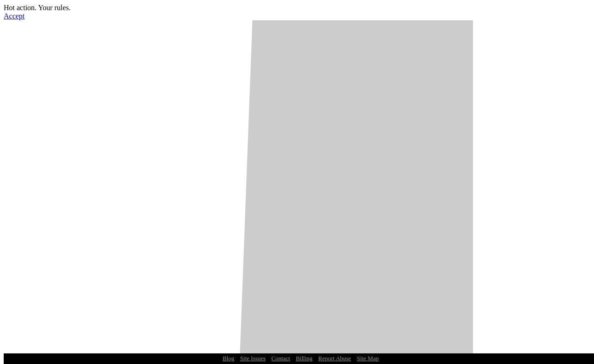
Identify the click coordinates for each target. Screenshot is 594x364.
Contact (281, 358)
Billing (304, 358)
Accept (14, 16)
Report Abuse (335, 358)
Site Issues (253, 358)
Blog (228, 358)
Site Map (368, 358)
